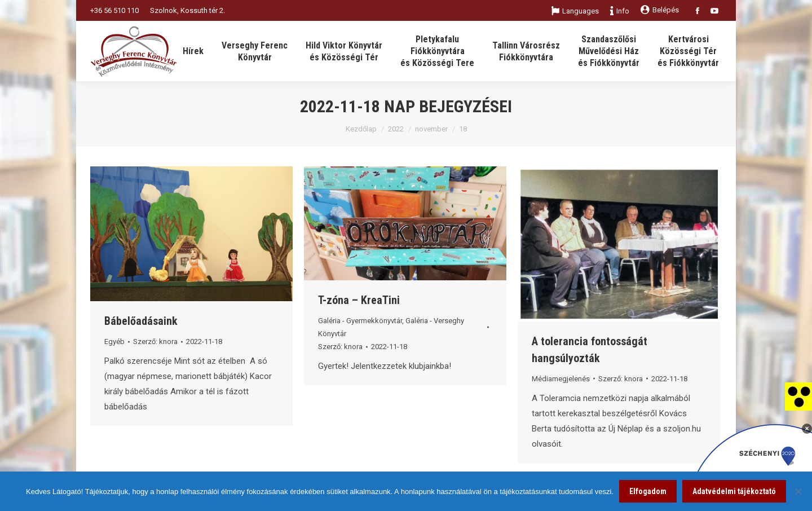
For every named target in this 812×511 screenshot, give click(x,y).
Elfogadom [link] (648, 491)
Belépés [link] (660, 10)
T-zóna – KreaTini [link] (359, 300)
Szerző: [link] (155, 342)
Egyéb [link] (114, 342)
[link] (798, 396)
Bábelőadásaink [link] (141, 321)
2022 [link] (396, 129)
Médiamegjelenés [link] (561, 379)
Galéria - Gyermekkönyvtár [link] (360, 321)
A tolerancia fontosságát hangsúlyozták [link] (590, 350)
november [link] (431, 129)
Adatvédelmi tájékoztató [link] (734, 491)
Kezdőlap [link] (361, 129)
